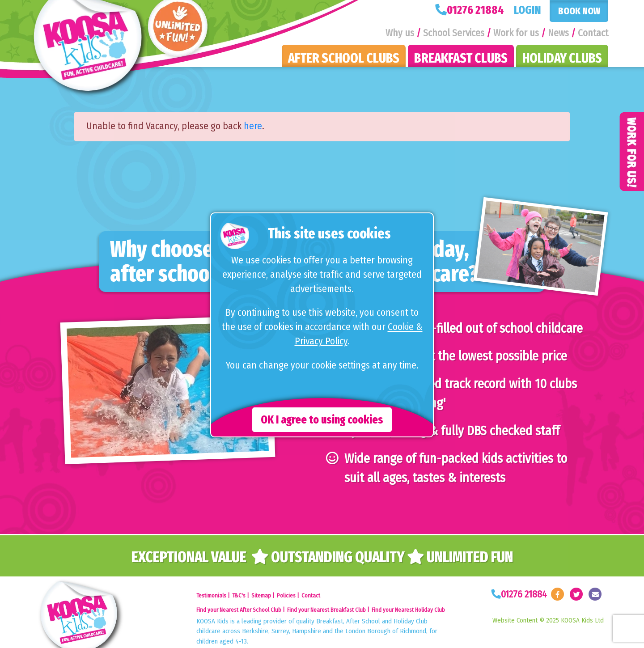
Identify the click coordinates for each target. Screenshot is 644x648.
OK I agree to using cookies (322, 420)
